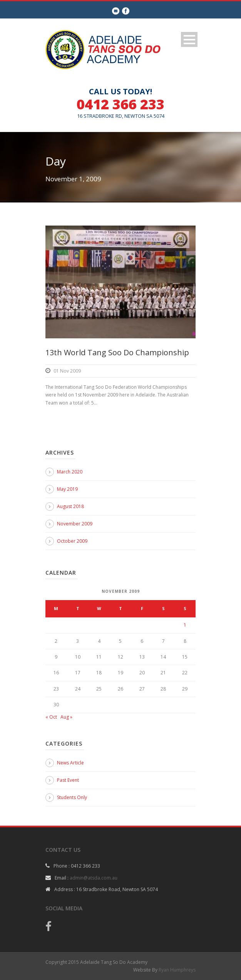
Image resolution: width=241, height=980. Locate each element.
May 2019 (67, 489)
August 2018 (70, 506)
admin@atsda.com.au (94, 878)
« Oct (51, 717)
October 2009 (72, 541)
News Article (70, 763)
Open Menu (189, 39)
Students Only (72, 797)
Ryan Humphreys (177, 970)
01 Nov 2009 (67, 371)
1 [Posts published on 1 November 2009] (185, 625)
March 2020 (70, 472)
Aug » (66, 717)
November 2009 (75, 524)
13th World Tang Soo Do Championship (117, 352)
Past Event (68, 780)
